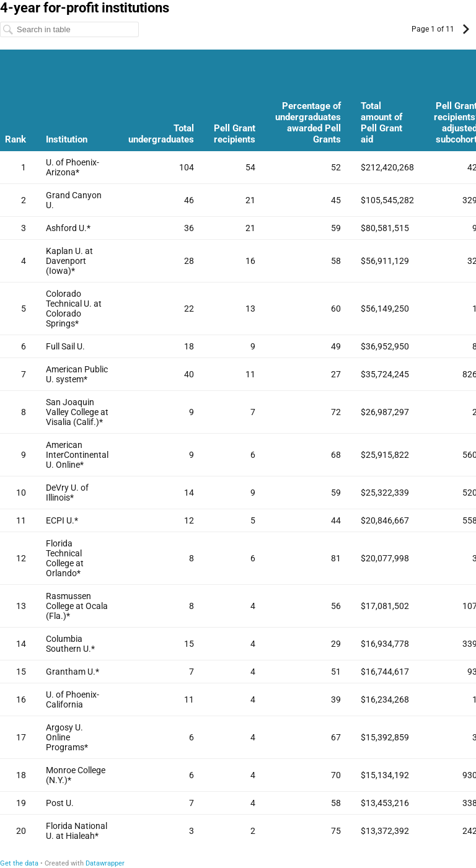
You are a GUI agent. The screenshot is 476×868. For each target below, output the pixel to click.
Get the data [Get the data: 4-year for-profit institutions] (19, 863)
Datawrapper (105, 863)
